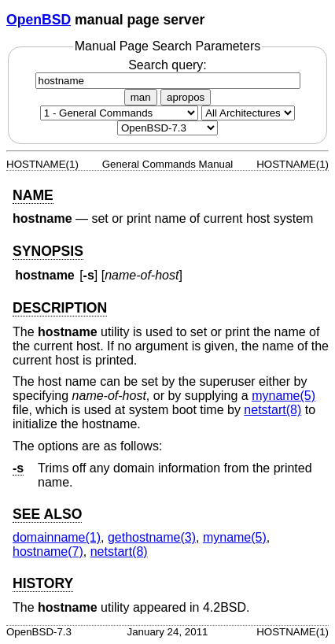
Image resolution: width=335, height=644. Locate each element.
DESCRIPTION (60, 308)
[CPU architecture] (248, 113)
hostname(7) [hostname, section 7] (48, 551)
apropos (186, 97)
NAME (33, 195)
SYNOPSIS (48, 251)
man (141, 97)
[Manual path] (167, 128)
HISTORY (43, 583)
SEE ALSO (47, 514)
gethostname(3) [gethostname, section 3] (152, 537)
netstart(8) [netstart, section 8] (272, 410)
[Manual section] (119, 113)
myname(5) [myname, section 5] (283, 396)
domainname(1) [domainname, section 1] (57, 537)
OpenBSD (39, 20)
